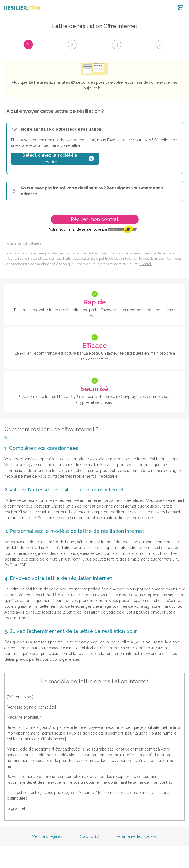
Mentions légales (47, 836)
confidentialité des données (141, 258)
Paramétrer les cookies (137, 836)
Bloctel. (146, 264)
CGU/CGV (89, 836)
